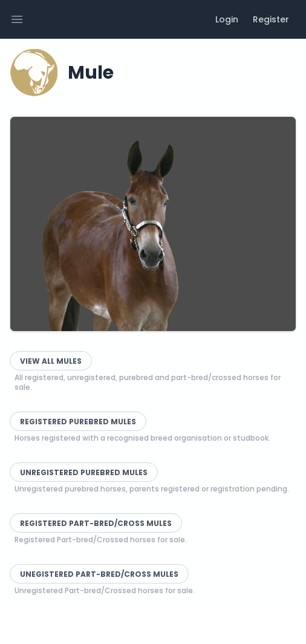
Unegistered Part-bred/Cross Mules (99, 574)
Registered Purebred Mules (78, 422)
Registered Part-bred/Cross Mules (96, 523)
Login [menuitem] (227, 19)
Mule (91, 73)
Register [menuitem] (271, 19)
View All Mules (51, 361)
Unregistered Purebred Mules (84, 472)
